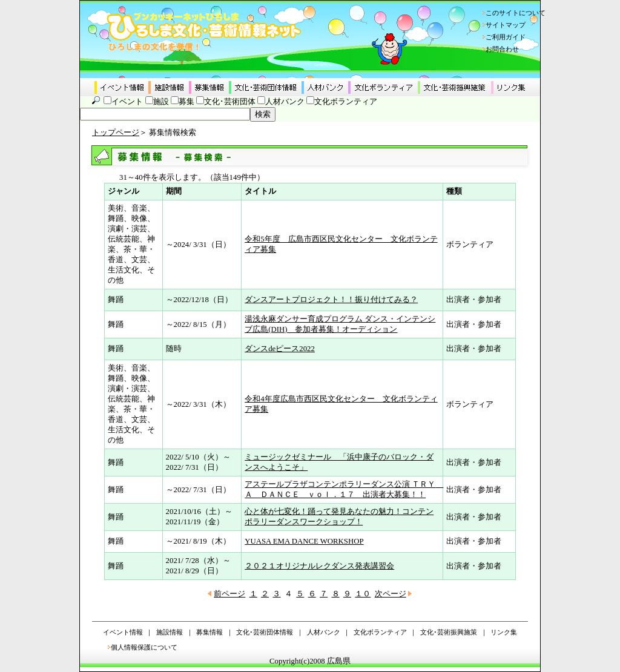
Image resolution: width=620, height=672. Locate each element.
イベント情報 (123, 632)
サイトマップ (506, 25)
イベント (127, 102)
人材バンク (285, 102)
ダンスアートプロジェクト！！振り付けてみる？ (331, 300)
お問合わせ (502, 49)
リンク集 (504, 632)
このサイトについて (516, 13)
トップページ (116, 133)
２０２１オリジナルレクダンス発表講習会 (319, 566)
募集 (186, 102)
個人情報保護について (144, 647)
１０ (363, 594)
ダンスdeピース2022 (280, 349)
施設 (161, 102)
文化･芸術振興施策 (449, 632)
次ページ (391, 594)
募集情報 (209, 632)
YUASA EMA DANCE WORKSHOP (304, 541)
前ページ (229, 594)
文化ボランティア (346, 102)
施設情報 (170, 632)
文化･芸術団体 (230, 102)
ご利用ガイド (506, 37)
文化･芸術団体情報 (265, 632)
